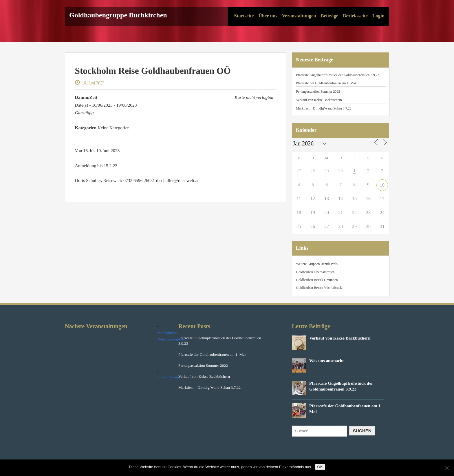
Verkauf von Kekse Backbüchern (319, 100)
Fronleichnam (168, 377)
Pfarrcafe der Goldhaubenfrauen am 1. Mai (326, 83)
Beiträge (330, 16)
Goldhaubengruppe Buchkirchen (118, 15)
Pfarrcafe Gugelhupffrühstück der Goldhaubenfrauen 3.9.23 (337, 75)
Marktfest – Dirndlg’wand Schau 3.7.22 (324, 108)
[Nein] (447, 468)
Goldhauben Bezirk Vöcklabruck (319, 288)
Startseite (244, 16)
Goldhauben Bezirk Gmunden (317, 280)
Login (378, 16)
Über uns (268, 16)
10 (382, 185)
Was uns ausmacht (326, 361)
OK (320, 467)
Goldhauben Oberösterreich (315, 272)
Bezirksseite (355, 16)
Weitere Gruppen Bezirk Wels (317, 264)
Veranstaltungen (299, 16)
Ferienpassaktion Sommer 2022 (318, 92)
